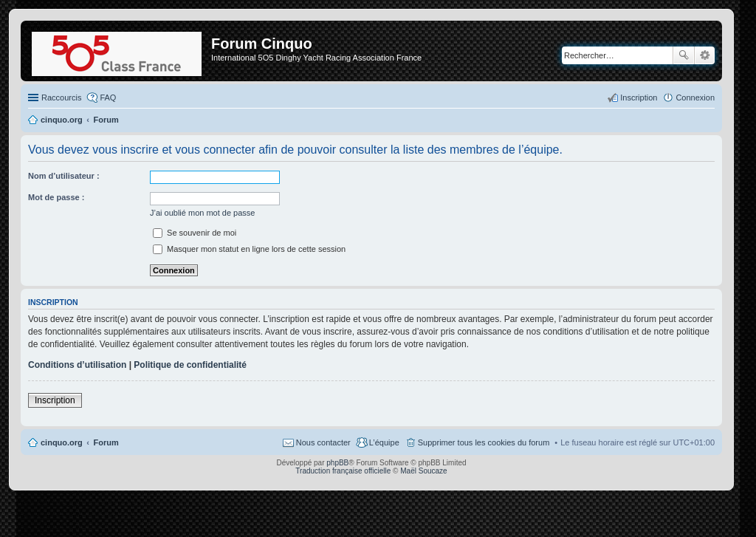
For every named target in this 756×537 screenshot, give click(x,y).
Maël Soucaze (423, 471)
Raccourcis (61, 98)
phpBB (337, 463)
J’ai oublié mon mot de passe (202, 213)
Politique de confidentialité (190, 365)
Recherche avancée (705, 55)
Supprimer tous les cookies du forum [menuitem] (484, 442)
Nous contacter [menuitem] (323, 442)
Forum (106, 442)
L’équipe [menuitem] (384, 442)
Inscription (55, 400)
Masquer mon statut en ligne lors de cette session (249, 249)
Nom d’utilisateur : (64, 176)
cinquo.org (62, 442)
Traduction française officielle (343, 471)
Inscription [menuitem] (639, 98)
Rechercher (684, 55)
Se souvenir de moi (195, 233)
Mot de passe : (56, 197)
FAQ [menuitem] (108, 98)
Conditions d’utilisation (77, 365)
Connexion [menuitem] (695, 98)
